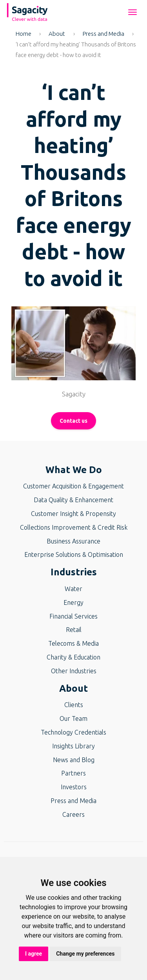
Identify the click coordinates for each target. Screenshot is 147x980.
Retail (74, 630)
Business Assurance (73, 541)
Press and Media (103, 34)
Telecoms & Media (73, 643)
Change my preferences (85, 954)
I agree (34, 954)
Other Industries (74, 671)
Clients (74, 705)
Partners (73, 773)
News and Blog (74, 760)
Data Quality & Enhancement (73, 500)
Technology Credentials (73, 732)
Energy (73, 602)
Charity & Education (73, 657)
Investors (74, 787)
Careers (73, 814)
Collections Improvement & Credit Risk (74, 527)
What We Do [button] (74, 470)
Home (24, 34)
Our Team (73, 718)
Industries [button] (74, 572)
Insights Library (73, 746)
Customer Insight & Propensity (73, 514)
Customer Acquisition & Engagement (73, 486)
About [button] (73, 688)
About (57, 34)
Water (73, 589)
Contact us (73, 421)
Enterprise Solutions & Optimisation (74, 554)
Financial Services (73, 616)
